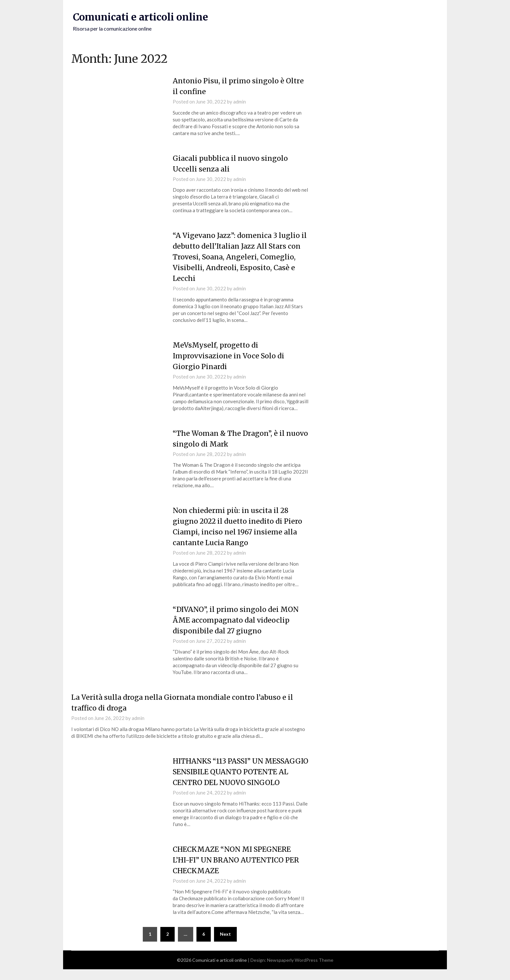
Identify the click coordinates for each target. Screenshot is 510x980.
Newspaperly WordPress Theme (300, 971)
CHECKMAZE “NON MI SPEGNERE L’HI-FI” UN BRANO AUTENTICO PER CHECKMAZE (238, 870)
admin (240, 102)
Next (225, 945)
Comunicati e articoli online (141, 17)
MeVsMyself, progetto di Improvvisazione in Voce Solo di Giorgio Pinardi (229, 355)
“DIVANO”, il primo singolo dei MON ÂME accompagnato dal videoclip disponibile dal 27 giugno (237, 620)
